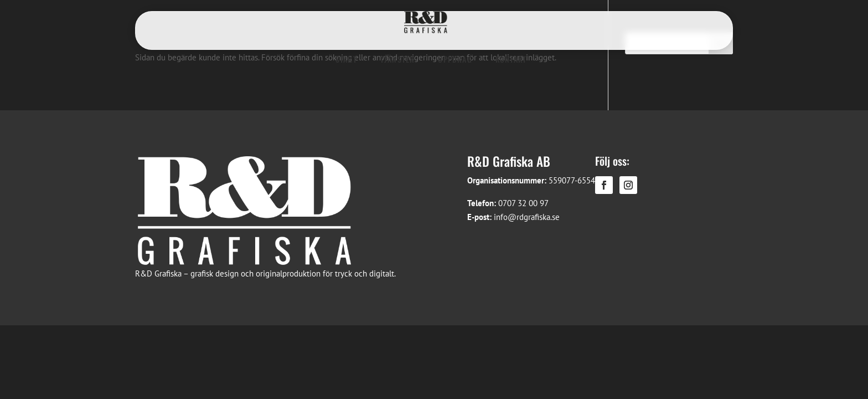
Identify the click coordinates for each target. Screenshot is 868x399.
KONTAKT (511, 59)
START (346, 59)
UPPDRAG (455, 59)
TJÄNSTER (398, 59)
